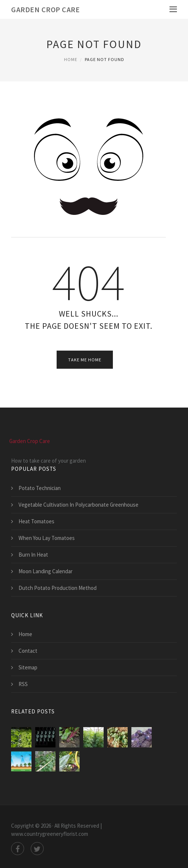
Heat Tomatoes (36, 521)
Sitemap (28, 667)
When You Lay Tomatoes (47, 538)
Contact (28, 651)
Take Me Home (85, 360)
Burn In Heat (33, 555)
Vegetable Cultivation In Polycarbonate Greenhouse (78, 505)
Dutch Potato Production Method (58, 588)
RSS (23, 684)
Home (71, 59)
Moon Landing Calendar (46, 571)
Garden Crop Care (45, 9)
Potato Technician (40, 488)
